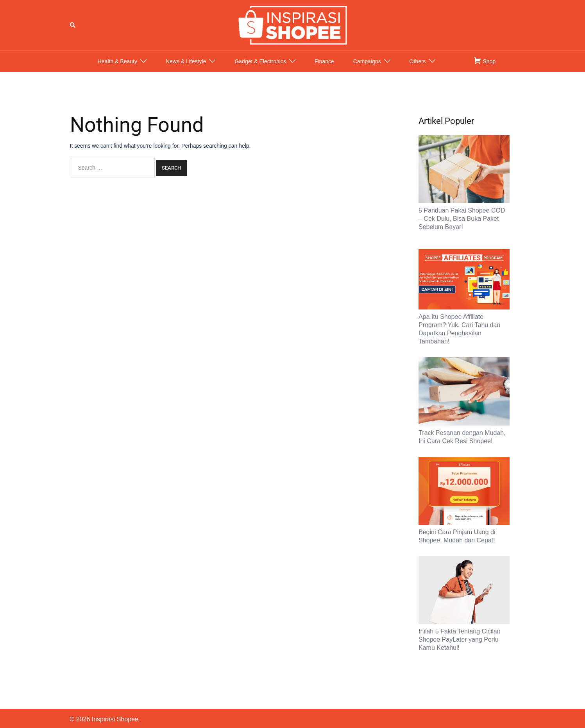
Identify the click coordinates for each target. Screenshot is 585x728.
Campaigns (367, 69)
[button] (73, 29)
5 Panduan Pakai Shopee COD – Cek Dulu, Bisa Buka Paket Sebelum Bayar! (462, 226)
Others (418, 69)
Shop (485, 68)
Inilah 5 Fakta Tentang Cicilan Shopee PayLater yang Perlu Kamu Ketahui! (460, 647)
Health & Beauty (117, 69)
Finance (324, 69)
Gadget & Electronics (260, 69)
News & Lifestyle (186, 69)
